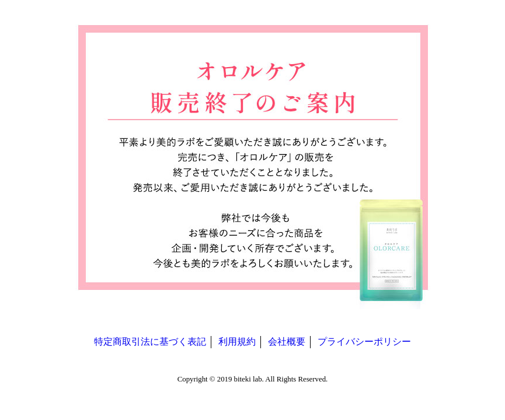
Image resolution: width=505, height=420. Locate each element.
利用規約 (237, 342)
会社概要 (287, 342)
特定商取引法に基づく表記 (150, 342)
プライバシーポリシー (364, 342)
